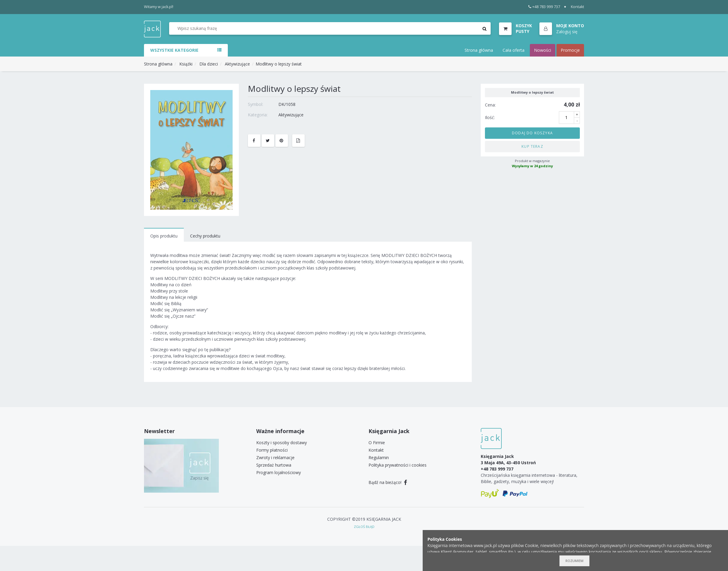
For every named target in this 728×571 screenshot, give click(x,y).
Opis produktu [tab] (164, 236)
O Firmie (377, 443)
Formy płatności (272, 450)
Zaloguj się (567, 32)
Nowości (543, 50)
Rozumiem (574, 561)
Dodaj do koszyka (532, 133)
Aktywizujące (237, 64)
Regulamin (379, 457)
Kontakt (577, 7)
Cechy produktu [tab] (205, 236)
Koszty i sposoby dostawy (282, 443)
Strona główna (479, 50)
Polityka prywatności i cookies (398, 465)
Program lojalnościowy (279, 472)
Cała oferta (514, 50)
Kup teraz (532, 146)
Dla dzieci (208, 64)
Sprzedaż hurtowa (274, 465)
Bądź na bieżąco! (388, 482)
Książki (186, 64)
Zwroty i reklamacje (275, 457)
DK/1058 (287, 104)
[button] (562, 29)
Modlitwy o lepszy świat (279, 64)
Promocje (570, 50)
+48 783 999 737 (544, 7)
